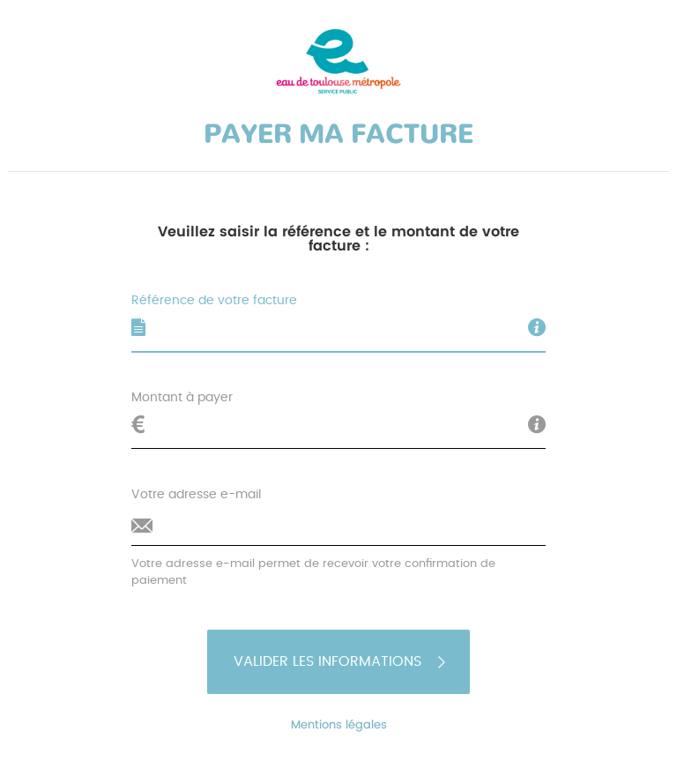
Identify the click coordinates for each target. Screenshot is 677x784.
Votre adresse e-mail (196, 495)
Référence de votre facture (214, 301)
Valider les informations (341, 661)
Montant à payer (182, 398)
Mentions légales (338, 725)
